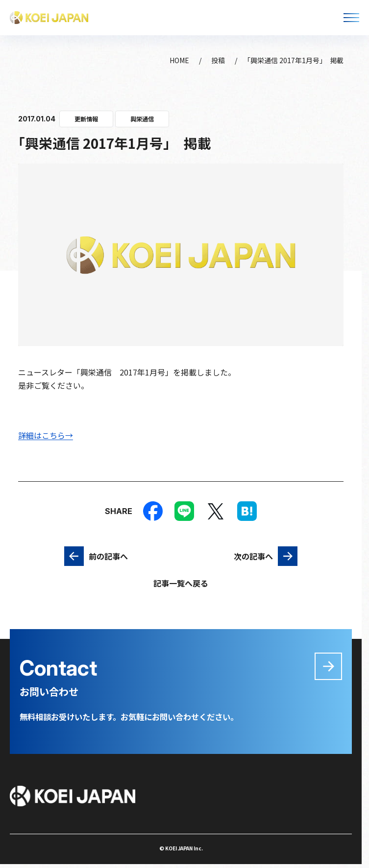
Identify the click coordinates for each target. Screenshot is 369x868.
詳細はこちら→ (46, 435)
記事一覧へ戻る (181, 583)
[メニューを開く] (351, 18)
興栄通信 (142, 119)
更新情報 (86, 119)
